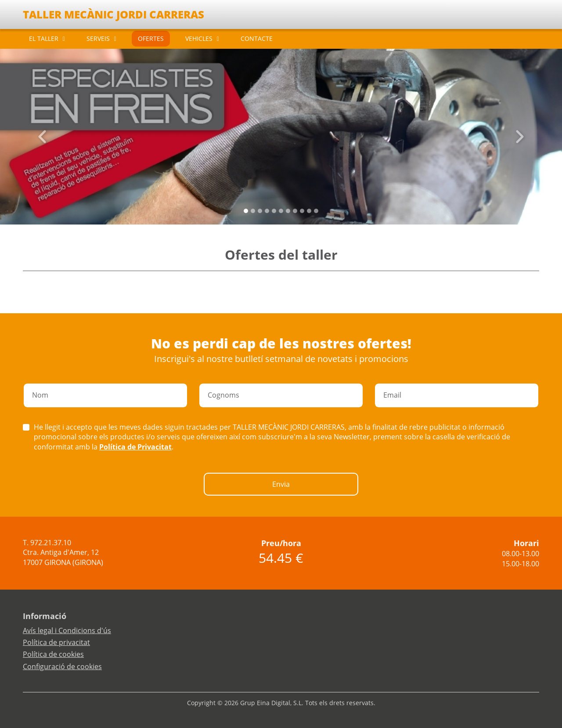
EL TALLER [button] (44, 38)
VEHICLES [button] (199, 38)
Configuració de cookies (62, 666)
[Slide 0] (246, 211)
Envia (281, 484)
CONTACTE (257, 38)
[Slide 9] (309, 211)
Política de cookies (53, 654)
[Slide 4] (274, 211)
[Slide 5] (281, 211)
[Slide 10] (316, 211)
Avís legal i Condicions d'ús (67, 630)
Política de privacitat (56, 642)
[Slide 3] (267, 211)
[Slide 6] (288, 211)
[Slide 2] (260, 211)
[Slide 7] (295, 211)
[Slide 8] (302, 211)
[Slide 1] (253, 211)
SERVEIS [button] (98, 38)
